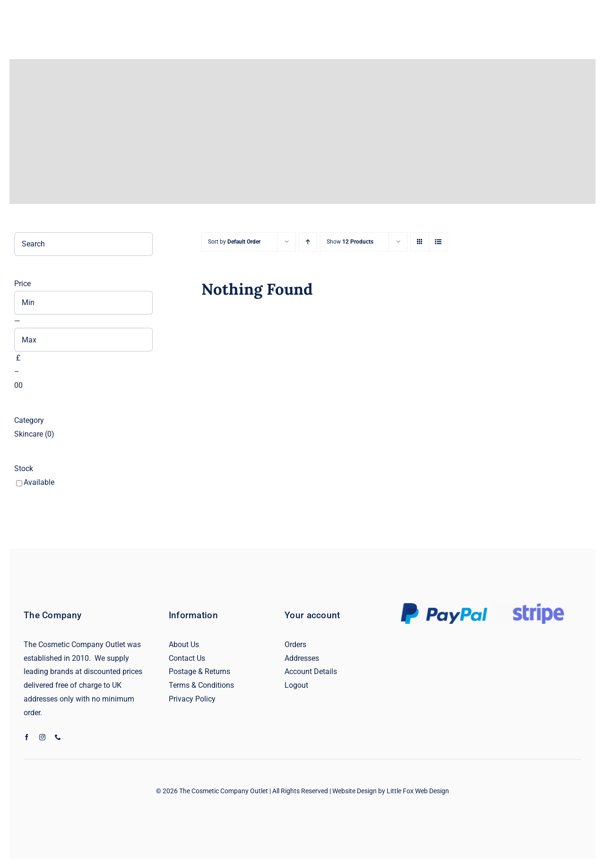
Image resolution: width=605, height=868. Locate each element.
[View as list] (438, 242)
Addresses (302, 658)
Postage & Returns (199, 671)
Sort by (234, 242)
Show (350, 242)
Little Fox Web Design (418, 791)
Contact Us (187, 658)
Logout (296, 685)
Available (39, 482)
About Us (184, 644)
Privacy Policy (192, 699)
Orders (295, 644)
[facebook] (27, 737)
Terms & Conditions (201, 685)
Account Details (311, 671)
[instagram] (42, 737)
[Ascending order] (308, 242)
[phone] (58, 737)
